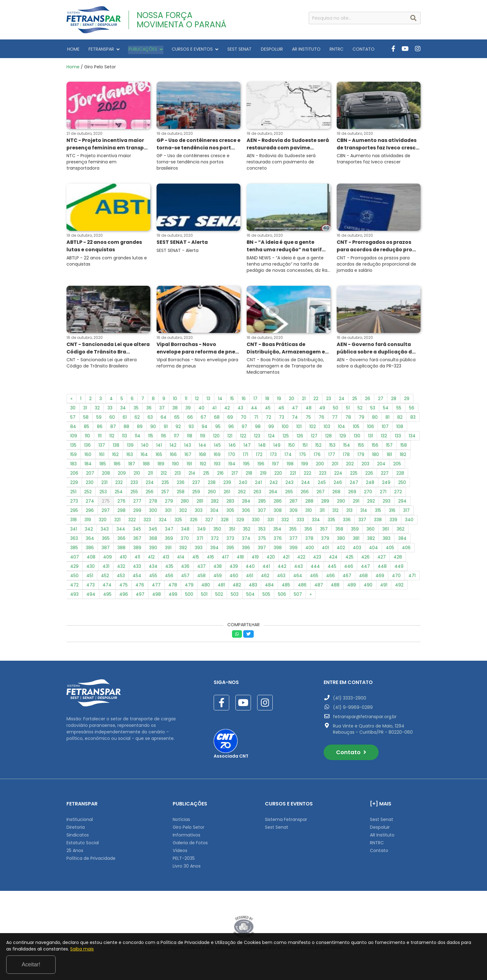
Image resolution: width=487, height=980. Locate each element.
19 (279, 400)
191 (189, 465)
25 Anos (75, 852)
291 (356, 503)
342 (89, 531)
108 (400, 428)
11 (186, 400)
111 (100, 437)
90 (153, 428)
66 (190, 419)
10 (175, 400)
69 (230, 419)
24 (342, 400)
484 (269, 586)
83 (413, 419)
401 (325, 549)
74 (295, 419)
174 (288, 456)
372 (215, 540)
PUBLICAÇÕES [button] (143, 49)
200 (320, 465)
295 (74, 512)
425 (349, 558)
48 (309, 409)
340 (409, 521)
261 (227, 493)
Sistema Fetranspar (286, 821)
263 (257, 493)
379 (325, 540)
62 (137, 419)
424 (333, 558)
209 (122, 475)
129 (343, 437)
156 (375, 447)
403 (357, 549)
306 (246, 512)
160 (88, 456)
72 (269, 419)
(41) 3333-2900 (350, 700)
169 (217, 456)
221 (293, 475)
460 (234, 577)
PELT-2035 (184, 860)
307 (262, 512)
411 (137, 558)
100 (285, 428)
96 (231, 428)
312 (335, 512)
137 (102, 447)
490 (368, 586)
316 (392, 512)
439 (234, 568)
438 (218, 568)
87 (113, 428)
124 (271, 437)
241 (258, 484)
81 (387, 419)
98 (258, 428)
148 (262, 447)
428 (398, 558)
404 (373, 549)
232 (119, 484)
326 (194, 521)
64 (164, 419)
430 (91, 568)
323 (147, 521)
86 (100, 428)
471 (412, 577)
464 (298, 577)
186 (117, 465)
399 (294, 549)
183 (73, 465)
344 (121, 531)
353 (262, 531)
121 (230, 437)
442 (282, 568)
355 (293, 531)
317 (406, 512)
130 (357, 437)
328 (225, 521)
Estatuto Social (83, 844)
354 (277, 531)
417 (225, 558)
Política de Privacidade (91, 860)
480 (206, 586)
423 (317, 558)
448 (382, 568)
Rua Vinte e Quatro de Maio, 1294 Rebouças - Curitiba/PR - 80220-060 (373, 731)
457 (185, 577)
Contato (351, 754)
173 (273, 456)
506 (282, 596)
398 (278, 549)
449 (399, 568)
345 (137, 531)
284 (246, 503)
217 (235, 475)
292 (371, 503)
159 (73, 456)
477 (156, 586)
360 (371, 531)
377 (294, 540)
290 (341, 503)
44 (254, 409)
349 (201, 531)
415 (196, 558)
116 (164, 437)
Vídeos (180, 852)
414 (181, 558)
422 (301, 558)
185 (103, 465)
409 (107, 558)
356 (308, 531)
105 (356, 428)
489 (352, 586)
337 (362, 521)
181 (389, 456)
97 (244, 428)
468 (363, 577)
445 (332, 568)
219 (263, 475)
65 (177, 419)
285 (262, 503)
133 (398, 437)
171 (246, 456)
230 (90, 484)
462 (265, 577)
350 (217, 531)
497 (140, 596)
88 (126, 428)
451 (90, 577)
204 (381, 465)
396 (246, 549)
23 (329, 400)
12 (197, 400)
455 (153, 577)
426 (365, 558)
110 (87, 437)
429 (74, 568)
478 (173, 586)
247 (354, 484)
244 (306, 484)
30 (73, 409)
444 (315, 568)
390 (153, 549)
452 (105, 577)
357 (324, 531)
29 (407, 400)
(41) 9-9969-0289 (353, 709)
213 (178, 475)
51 (348, 409)
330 (256, 521)
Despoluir (380, 829)
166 (173, 456)
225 (354, 475)
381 (356, 540)
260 (212, 493)
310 (309, 512)
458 (201, 577)
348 (185, 531)
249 (386, 484)
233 (134, 484)
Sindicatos (78, 836)
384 (402, 540)
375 (262, 540)
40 (201, 409)
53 (373, 409)
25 (355, 400)
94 (205, 428)
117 (177, 437)
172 (259, 456)
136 (87, 447)
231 (104, 484)
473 (91, 586)
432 (121, 568)
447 (365, 568)
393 (199, 549)
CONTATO (353, 49)
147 (247, 447)
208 (106, 475)
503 (235, 596)
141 (159, 447)
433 (137, 568)
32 (97, 409)
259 (196, 493)
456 (169, 577)
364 (90, 540)
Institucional (80, 821)
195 (246, 465)
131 (371, 437)
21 (304, 400)
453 (121, 577)
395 (230, 549)
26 (368, 400)
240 (243, 484)
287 (294, 503)
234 (150, 484)
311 (322, 512)
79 (362, 419)
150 (291, 447)
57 (73, 419)
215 (206, 475)
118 (190, 437)
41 (214, 409)
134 (412, 437)
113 (125, 437)
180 (375, 456)
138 (116, 447)
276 (121, 503)
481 (221, 586)
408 (91, 558)
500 (189, 596)
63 (150, 419)
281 (200, 503)
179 (361, 456)
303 (199, 512)
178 (346, 456)
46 (281, 409)
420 (271, 558)
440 (250, 568)
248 (370, 484)
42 (227, 409)
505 (266, 596)
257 (165, 493)
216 (220, 475)
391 (168, 549)
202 (350, 465)
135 (73, 447)
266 (305, 493)
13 (208, 400)
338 (378, 521)
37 (162, 409)
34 (123, 409)
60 (112, 419)
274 (90, 503)
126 (300, 437)
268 (336, 493)
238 (212, 484)
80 (375, 419)
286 (278, 503)
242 (274, 484)
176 (317, 456)
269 (352, 493)
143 (188, 447)
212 (164, 475)
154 (347, 447)
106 (371, 428)
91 (166, 428)
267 (321, 493)
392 (183, 549)
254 (119, 493)
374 (246, 540)
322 (132, 521)
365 (106, 540)
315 (378, 512)
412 (151, 558)
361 (386, 531)
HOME (73, 49)
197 (275, 465)
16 (244, 400)
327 (209, 521)
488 (335, 586)
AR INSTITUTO (298, 49)
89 (140, 428)
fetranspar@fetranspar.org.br (365, 718)
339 (393, 521)
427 (382, 558)
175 (303, 456)
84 (73, 428)
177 (332, 456)
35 (136, 409)
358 (339, 531)
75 (308, 419)
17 (255, 400)
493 (74, 596)
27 (381, 400)
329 (240, 521)
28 (394, 400)
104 (341, 428)
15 (232, 400)
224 (338, 475)
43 (240, 409)
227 (385, 475)
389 (137, 549)
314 (364, 512)
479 (189, 586)
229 (74, 484)
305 (230, 512)
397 (262, 549)
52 (360, 409)
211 (150, 475)
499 (173, 596)
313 (349, 512)
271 (383, 493)
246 (338, 484)
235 (165, 484)
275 (106, 503)
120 (216, 437)
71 (256, 419)
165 (159, 456)
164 (144, 456)
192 (203, 465)
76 (321, 419)
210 (137, 475)
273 (74, 503)
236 (181, 484)
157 (389, 447)
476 (140, 586)
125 (286, 437)
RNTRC (327, 49)
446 (349, 568)
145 (217, 447)
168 (203, 456)
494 (91, 596)
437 (201, 568)
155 (361, 447)
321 (117, 521)
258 (181, 493)
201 (335, 465)
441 (266, 568)
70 (243, 419)
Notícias (181, 821)
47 (295, 409)
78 (348, 419)
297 (106, 512)
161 (102, 456)
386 (90, 549)
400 (310, 549)
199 (305, 465)
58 (86, 419)
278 (153, 503)
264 (273, 493)
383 (387, 540)
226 (369, 475)
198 (290, 465)
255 (134, 493)
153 (332, 447)
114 (138, 437)
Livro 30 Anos (187, 868)
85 (86, 428)
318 (73, 521)
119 (203, 437)
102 (313, 428)
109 (74, 437)
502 (219, 596)
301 (168, 512)
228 (400, 475)
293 (387, 503)
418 (240, 558)
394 (214, 549)
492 (399, 586)
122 (243, 437)
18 (267, 400)
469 (380, 577)
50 (336, 409)
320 (103, 521)
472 (74, 586)
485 (286, 586)
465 (314, 577)
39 (188, 409)
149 (277, 447)
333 (300, 521)
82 (400, 419)
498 (157, 596)
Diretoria (76, 829)
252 (88, 493)
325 (178, 521)
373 (230, 540)
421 (286, 558)
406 (406, 549)
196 (261, 465)
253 (103, 493)
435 (169, 568)
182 (403, 456)
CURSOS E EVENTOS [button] (191, 49)
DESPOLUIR (265, 49)
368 (153, 540)
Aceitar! (455, 964)
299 (137, 512)
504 (250, 596)
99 (271, 428)
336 (347, 521)
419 (255, 558)
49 (322, 409)
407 (75, 558)
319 (88, 521)
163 (130, 456)
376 (278, 540)
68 (217, 419)
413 (166, 558)
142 (173, 447)
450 (74, 577)
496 (124, 596)
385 (74, 549)
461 (250, 577)
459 (218, 577)
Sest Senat (277, 829)
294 (402, 503)
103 (327, 428)
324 (163, 521)
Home (73, 67)
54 (386, 409)
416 (210, 558)
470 (396, 577)
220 (278, 475)
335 (331, 521)
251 (73, 493)
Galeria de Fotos (190, 844)
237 (196, 484)
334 (316, 521)
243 (289, 484)
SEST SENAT (234, 49)
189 (161, 465)
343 (105, 531)
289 (325, 503)
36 (149, 409)
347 (169, 531)
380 (341, 540)
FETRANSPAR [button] (102, 49)
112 (112, 437)
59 (99, 419)
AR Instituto (382, 836)
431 (106, 568)
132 (384, 437)
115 (151, 437)
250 (402, 484)
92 (178, 428)
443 (298, 568)
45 (268, 409)
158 (404, 447)
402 (341, 549)
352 (247, 531)
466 (330, 577)
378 (309, 540)
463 (281, 577)
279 (169, 503)
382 (371, 540)
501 (204, 596)
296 (90, 512)
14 (220, 400)
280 (185, 503)
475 (123, 586)
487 (319, 586)
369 (169, 540)
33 (110, 409)
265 (289, 493)
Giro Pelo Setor (189, 829)
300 (153, 512)
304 (214, 512)
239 (227, 484)
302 (183, 512)
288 (309, 503)
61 (125, 419)
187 (132, 465)
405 (390, 549)
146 (232, 447)
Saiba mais (144, 966)
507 (298, 596)
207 (90, 475)
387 (106, 549)
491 (384, 586)
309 (294, 512)
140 (145, 447)
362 (401, 531)
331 (271, 521)
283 (230, 503)
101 (299, 428)
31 (85, 409)
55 (399, 409)
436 (185, 568)
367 (137, 540)
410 (123, 558)
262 (242, 493)
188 (146, 465)
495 (107, 596)
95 (218, 428)
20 (291, 400)
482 (237, 586)
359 (355, 531)
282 (215, 503)
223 (323, 475)
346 (153, 531)
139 (130, 447)
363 (74, 540)
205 (397, 465)
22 (316, 400)
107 (385, 428)
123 (257, 437)
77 (335, 419)
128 (328, 437)
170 (232, 456)
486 (302, 586)
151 (305, 447)
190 (175, 465)
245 (322, 484)
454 (137, 577)
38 (175, 409)
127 (314, 437)
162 (115, 456)
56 (412, 409)
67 (203, 419)
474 (107, 586)
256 (150, 493)
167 (188, 456)
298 (121, 512)
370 (185, 540)
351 (232, 531)
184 (88, 465)
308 (278, 512)
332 (285, 521)
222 (307, 475)
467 (347, 577)
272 (398, 493)
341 (74, 531)
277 (137, 503)
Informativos (187, 836)
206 (74, 475)
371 (200, 540)
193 (217, 465)
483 (253, 586)
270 (368, 493)
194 (232, 465)
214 (192, 475)
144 (203, 447)
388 (121, 549)
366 (121, 540)
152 (318, 447)
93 (191, 428)
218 (249, 475)
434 (153, 568)
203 (365, 465)
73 (282, 419)
